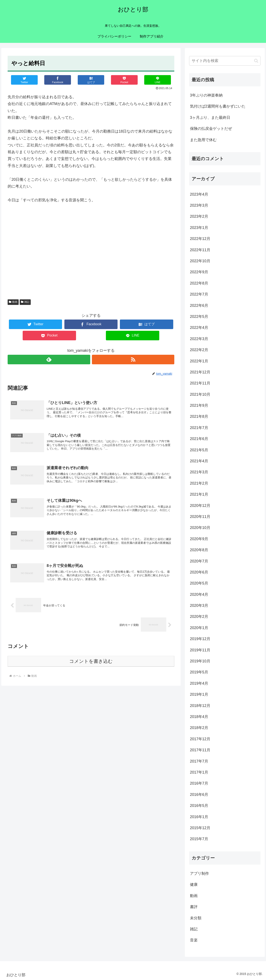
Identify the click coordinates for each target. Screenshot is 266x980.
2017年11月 (200, 750)
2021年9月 (199, 405)
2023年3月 (199, 205)
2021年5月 (199, 450)
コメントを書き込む (91, 668)
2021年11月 (200, 383)
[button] (256, 61)
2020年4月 (199, 594)
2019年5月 (199, 672)
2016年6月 (199, 795)
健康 (194, 885)
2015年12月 (200, 828)
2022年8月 (199, 283)
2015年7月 (199, 839)
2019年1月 (199, 694)
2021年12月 (200, 372)
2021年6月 (199, 439)
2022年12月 (200, 239)
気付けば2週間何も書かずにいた (218, 106)
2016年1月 (199, 817)
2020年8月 (199, 550)
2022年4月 (199, 328)
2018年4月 (199, 717)
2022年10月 (200, 261)
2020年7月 (199, 561)
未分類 (196, 918)
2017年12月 (200, 739)
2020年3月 (199, 606)
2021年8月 (199, 416)
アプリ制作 (199, 873)
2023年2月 (199, 216)
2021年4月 (199, 461)
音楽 (194, 940)
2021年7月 (199, 428)
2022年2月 (199, 350)
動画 (13, 302)
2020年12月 (200, 506)
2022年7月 (199, 294)
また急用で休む (203, 140)
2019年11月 (200, 650)
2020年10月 (200, 528)
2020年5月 (199, 583)
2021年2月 (199, 483)
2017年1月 (199, 772)
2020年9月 (199, 539)
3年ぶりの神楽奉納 (206, 95)
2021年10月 (200, 394)
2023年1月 (199, 228)
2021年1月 (199, 494)
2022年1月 (199, 361)
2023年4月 (199, 194)
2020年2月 (199, 617)
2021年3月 (199, 472)
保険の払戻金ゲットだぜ (211, 129)
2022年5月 (199, 317)
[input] (225, 61)
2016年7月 (199, 783)
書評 (194, 907)
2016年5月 (199, 806)
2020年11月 (200, 517)
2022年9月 (199, 272)
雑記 (25, 302)
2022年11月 (200, 250)
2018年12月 (200, 706)
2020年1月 (199, 628)
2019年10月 (200, 661)
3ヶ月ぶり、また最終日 (210, 118)
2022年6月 (199, 306)
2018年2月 (199, 728)
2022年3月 (199, 339)
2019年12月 (200, 639)
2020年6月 (199, 572)
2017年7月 (199, 761)
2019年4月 (199, 683)
